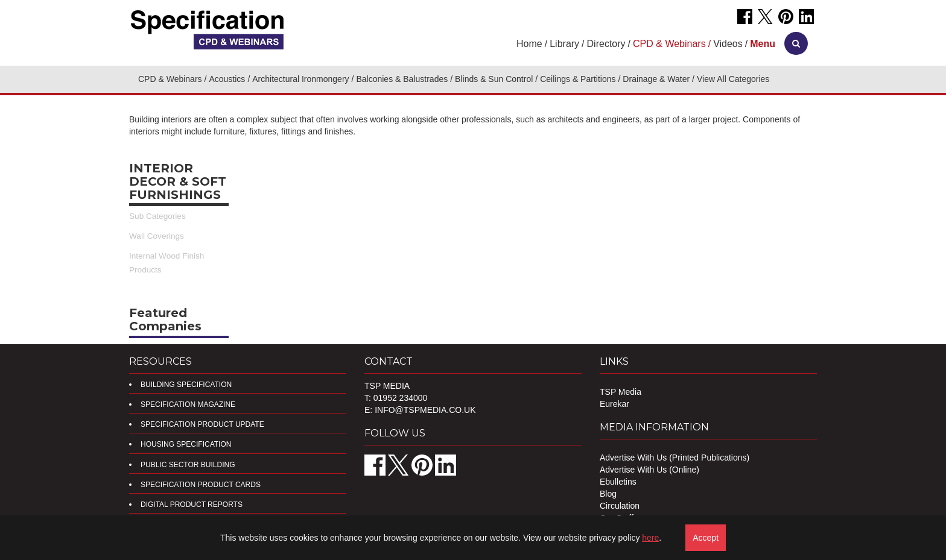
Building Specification (186, 385)
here (650, 538)
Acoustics (227, 79)
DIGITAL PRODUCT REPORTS (192, 505)
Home (529, 44)
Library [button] (564, 44)
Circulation (620, 506)
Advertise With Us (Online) (649, 470)
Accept (706, 538)
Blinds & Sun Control (494, 79)
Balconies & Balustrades (402, 79)
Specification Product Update (202, 424)
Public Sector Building (188, 465)
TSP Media (621, 392)
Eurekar (614, 404)
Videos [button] (728, 44)
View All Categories (733, 79)
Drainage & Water (656, 79)
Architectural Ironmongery (300, 79)
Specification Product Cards (201, 485)
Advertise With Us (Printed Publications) (675, 458)
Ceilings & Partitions (578, 79)
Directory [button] (606, 44)
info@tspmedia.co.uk (425, 410)
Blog (608, 494)
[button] (763, 44)
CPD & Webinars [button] (669, 44)
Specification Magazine (188, 404)
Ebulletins (618, 482)
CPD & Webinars (170, 79)
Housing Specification (186, 444)
